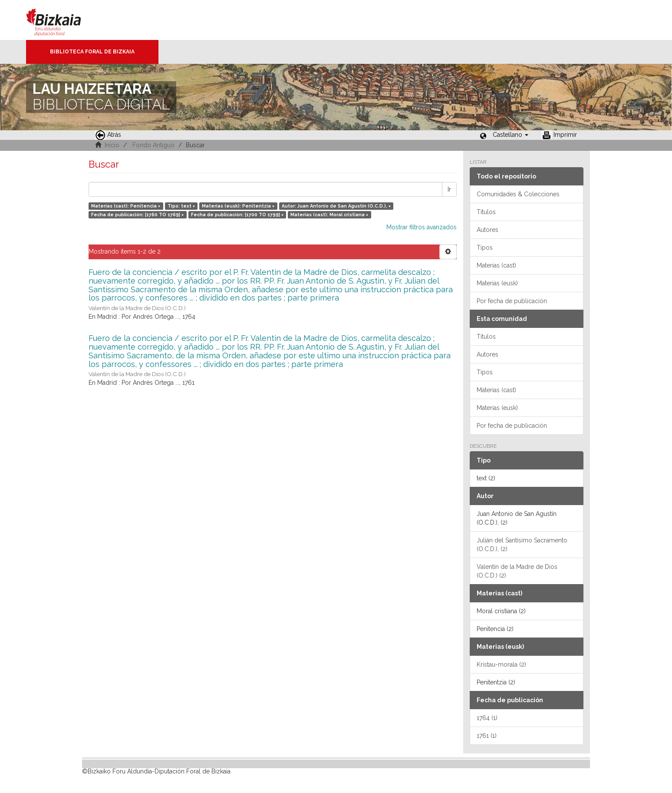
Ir (449, 189)
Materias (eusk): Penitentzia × (238, 206)
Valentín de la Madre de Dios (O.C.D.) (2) (517, 571)
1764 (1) (487, 718)
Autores (488, 230)
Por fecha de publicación (512, 301)
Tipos (485, 248)
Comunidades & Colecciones (518, 194)
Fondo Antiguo (153, 145)
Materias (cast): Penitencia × (126, 206)
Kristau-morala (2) (501, 664)
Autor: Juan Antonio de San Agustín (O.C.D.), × (336, 206)
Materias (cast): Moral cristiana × (329, 215)
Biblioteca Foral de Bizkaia (92, 52)
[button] (511, 135)
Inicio (112, 145)
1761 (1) (487, 736)
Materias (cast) (496, 265)
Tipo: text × (181, 206)
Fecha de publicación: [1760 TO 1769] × (137, 215)
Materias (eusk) (497, 283)
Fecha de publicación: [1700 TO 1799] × (237, 215)
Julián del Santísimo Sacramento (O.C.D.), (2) (522, 545)
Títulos (486, 212)
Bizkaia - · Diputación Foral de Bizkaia (63, 20)
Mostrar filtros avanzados (422, 227)
